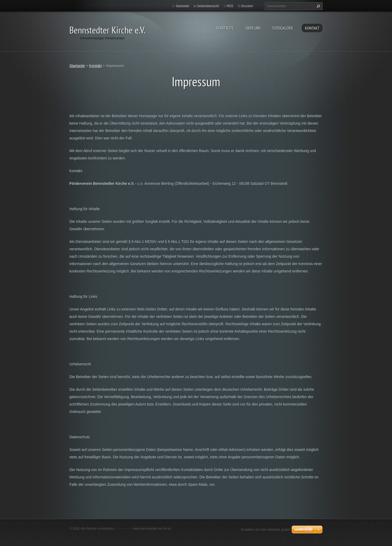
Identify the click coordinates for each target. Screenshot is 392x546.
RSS (230, 6)
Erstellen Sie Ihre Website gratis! (266, 529)
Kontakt (312, 28)
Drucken (247, 6)
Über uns (253, 28)
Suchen (318, 6)
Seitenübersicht (208, 6)
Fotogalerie (283, 28)
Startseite (225, 28)
